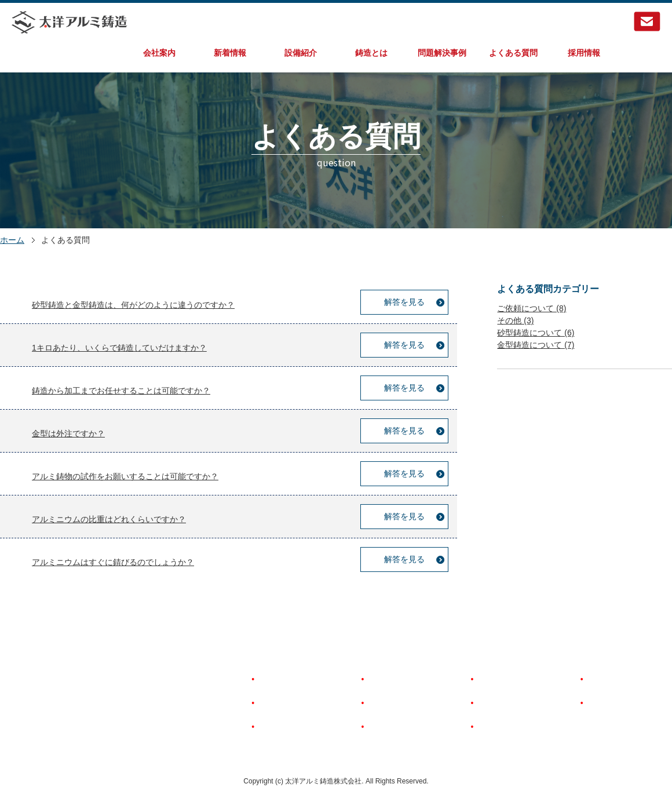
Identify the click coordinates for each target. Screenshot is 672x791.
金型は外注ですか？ (68, 433)
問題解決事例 (442, 53)
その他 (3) (515, 320)
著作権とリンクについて (520, 703)
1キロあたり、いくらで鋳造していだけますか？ (119, 348)
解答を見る (404, 302)
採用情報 (584, 53)
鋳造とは (371, 53)
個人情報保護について (516, 727)
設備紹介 (301, 53)
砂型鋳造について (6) (536, 333)
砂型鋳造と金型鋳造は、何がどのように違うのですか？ (133, 305)
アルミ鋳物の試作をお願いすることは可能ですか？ (125, 476)
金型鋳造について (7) (536, 345)
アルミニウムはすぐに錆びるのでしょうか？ (113, 562)
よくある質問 (513, 53)
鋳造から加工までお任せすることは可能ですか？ (121, 391)
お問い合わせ (610, 703)
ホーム (12, 240)
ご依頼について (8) (532, 308)
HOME (269, 679)
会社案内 (159, 53)
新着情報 (230, 53)
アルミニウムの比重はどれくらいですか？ (109, 519)
